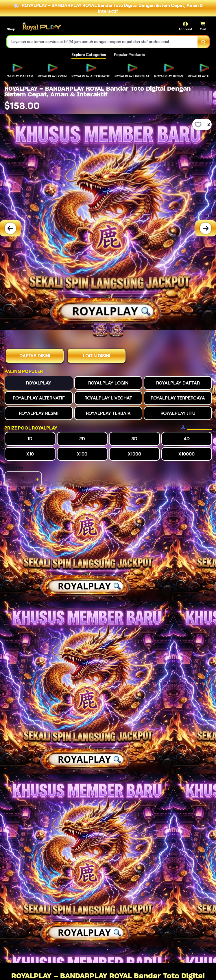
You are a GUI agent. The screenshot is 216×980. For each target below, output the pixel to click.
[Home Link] (41, 27)
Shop (11, 29)
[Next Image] (206, 228)
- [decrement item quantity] (10, 479)
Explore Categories (89, 55)
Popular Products (129, 55)
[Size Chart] (196, 427)
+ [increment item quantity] (37, 479)
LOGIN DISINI (97, 356)
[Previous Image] (10, 228)
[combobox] (102, 42)
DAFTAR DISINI (35, 356)
